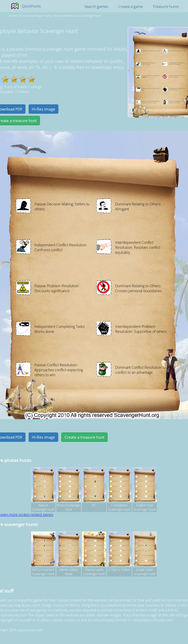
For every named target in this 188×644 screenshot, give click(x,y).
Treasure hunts (166, 6)
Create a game (131, 6)
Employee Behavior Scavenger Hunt (78, 16)
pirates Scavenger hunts (36, 16)
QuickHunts (31, 6)
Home (13, 16)
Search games (96, 6)
